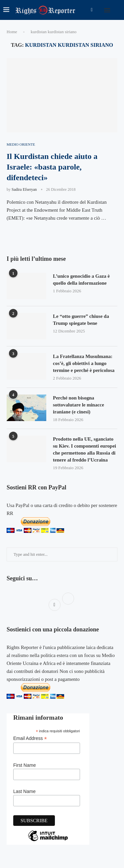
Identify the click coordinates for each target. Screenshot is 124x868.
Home (12, 32)
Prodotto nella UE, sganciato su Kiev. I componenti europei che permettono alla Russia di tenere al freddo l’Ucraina (84, 449)
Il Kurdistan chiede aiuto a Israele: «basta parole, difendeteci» (52, 167)
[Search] (117, 10)
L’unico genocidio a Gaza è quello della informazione (81, 280)
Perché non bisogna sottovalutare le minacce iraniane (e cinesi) (79, 405)
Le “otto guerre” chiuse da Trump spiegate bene (81, 320)
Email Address (30, 738)
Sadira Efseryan (24, 189)
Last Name (24, 791)
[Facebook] (92, 10)
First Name (24, 765)
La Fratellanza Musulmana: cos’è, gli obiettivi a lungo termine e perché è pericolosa (84, 363)
